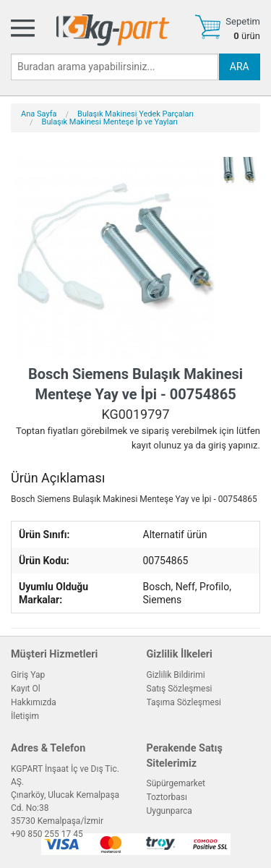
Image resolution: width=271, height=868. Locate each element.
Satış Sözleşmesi (180, 689)
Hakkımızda (34, 702)
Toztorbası (167, 797)
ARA (240, 67)
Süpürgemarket (176, 783)
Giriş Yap (28, 675)
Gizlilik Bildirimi (176, 675)
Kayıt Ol (26, 689)
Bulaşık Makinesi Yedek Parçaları (135, 114)
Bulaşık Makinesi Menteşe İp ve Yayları (110, 122)
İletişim (25, 716)
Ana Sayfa (39, 114)
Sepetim (243, 21)
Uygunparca (169, 811)
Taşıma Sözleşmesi (184, 702)
